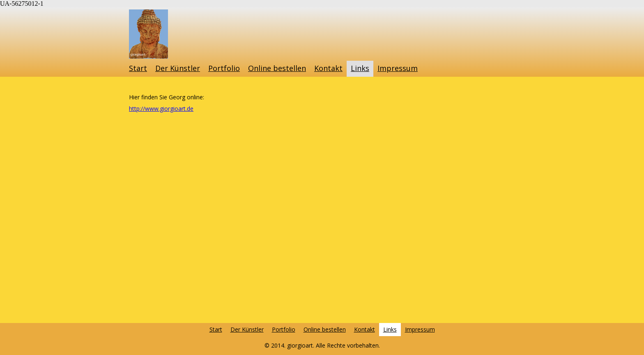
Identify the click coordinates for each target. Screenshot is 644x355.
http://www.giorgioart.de (161, 109)
